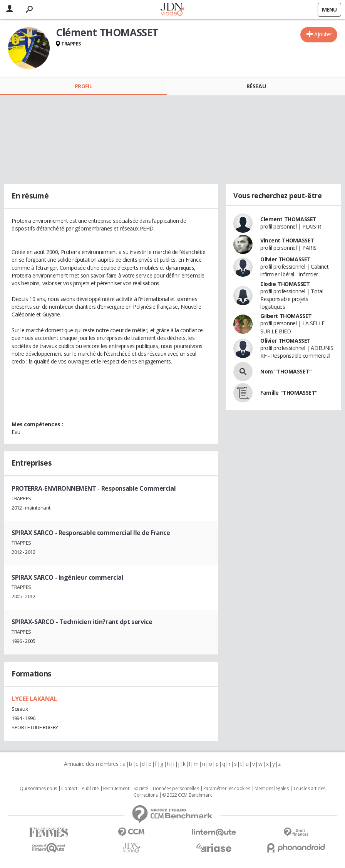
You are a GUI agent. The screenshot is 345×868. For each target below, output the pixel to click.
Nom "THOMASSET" (286, 371)
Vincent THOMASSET (287, 240)
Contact (69, 789)
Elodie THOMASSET (285, 284)
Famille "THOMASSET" (289, 393)
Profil (83, 86)
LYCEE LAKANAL (34, 699)
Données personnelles (176, 789)
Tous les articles (309, 789)
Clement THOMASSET (288, 219)
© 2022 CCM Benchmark (187, 795)
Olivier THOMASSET (286, 259)
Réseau (256, 86)
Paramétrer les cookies (227, 789)
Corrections (146, 795)
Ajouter (323, 34)
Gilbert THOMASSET (286, 316)
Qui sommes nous (38, 789)
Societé (141, 789)
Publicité (90, 789)
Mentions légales (271, 789)
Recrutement (116, 789)
